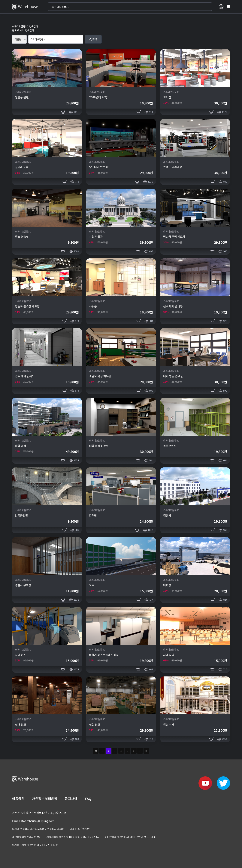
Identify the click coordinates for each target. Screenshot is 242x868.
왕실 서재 (169, 724)
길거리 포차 (22, 167)
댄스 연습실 (22, 237)
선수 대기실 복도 (25, 376)
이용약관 (18, 799)
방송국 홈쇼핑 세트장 (27, 306)
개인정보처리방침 (45, 799)
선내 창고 (21, 724)
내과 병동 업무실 (173, 376)
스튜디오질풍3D (23, 92)
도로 (92, 585)
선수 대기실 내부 (173, 306)
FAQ (88, 799)
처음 (96, 751)
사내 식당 (169, 655)
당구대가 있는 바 (99, 167)
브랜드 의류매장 (173, 167)
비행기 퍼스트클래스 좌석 (104, 655)
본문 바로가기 (0, 0)
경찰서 (167, 515)
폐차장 (167, 585)
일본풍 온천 (22, 97)
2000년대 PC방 (98, 97)
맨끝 (146, 751)
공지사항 (71, 799)
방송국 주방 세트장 (174, 237)
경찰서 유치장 (23, 585)
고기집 (167, 97)
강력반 (93, 515)
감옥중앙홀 (21, 515)
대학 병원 (21, 446)
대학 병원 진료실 (99, 446)
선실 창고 (95, 724)
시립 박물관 (96, 237)
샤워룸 (93, 306)
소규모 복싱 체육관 (100, 376)
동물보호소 (170, 446)
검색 (93, 39)
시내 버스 (21, 655)
